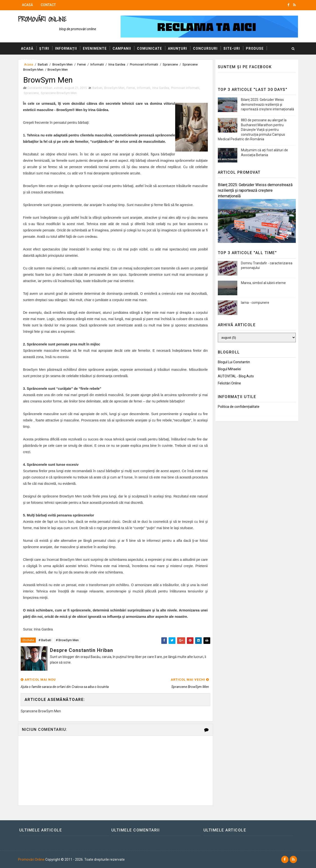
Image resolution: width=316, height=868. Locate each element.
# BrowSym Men (67, 640)
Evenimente (95, 48)
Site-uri (232, 48)
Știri (44, 48)
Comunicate (149, 48)
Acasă (27, 5)
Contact (48, 5)
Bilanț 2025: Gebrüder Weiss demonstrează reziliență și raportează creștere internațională (268, 104)
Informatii (144, 88)
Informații (66, 48)
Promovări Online (42, 19)
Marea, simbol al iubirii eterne (263, 283)
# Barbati (45, 640)
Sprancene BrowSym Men (59, 93)
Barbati (97, 88)
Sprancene (31, 93)
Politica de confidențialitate (239, 407)
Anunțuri (177, 48)
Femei (131, 88)
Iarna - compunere (255, 303)
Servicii (29, 61)
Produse (255, 48)
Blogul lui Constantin (234, 362)
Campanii (122, 48)
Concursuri (205, 48)
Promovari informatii (185, 88)
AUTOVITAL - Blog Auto (236, 376)
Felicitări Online (229, 383)
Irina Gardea (161, 88)
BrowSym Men (114, 88)
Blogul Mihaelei (229, 369)
